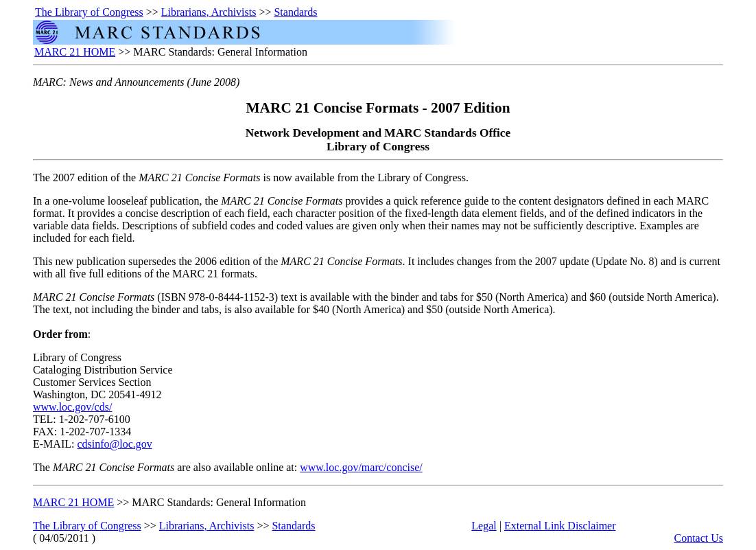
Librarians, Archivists (209, 12)
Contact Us (698, 538)
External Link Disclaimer (560, 526)
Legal (484, 526)
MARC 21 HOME (75, 52)
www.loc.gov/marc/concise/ (361, 467)
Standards (295, 12)
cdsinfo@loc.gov (114, 444)
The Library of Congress (89, 12)
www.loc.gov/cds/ (72, 407)
